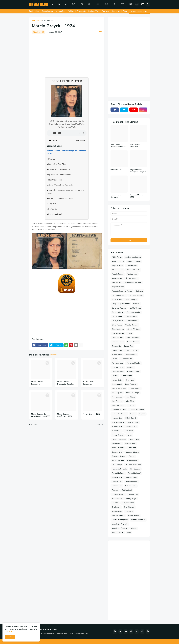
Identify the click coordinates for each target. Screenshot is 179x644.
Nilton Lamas (130, 444)
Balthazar (139, 291)
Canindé (136, 304)
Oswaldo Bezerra (119, 456)
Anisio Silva (117, 283)
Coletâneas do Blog (119, 11)
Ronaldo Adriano (119, 494)
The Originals (129, 507)
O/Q (107, 4)
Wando (134, 528)
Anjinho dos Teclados (133, 283)
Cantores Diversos (119, 308)
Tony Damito (117, 511)
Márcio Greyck (49, 21)
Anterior (34, 424)
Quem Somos (47, 11)
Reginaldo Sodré (134, 473)
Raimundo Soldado (119, 469)
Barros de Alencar (136, 295)
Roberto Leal (117, 482)
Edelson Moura (118, 342)
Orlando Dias (117, 452)
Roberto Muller (131, 482)
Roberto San (117, 486)
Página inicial (37, 21)
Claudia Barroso (131, 325)
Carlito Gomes (135, 308)
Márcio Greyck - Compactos (89, 383)
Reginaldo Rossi (118, 473)
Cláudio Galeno (118, 329)
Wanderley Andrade (120, 524)
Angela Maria (117, 278)
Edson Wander (133, 342)
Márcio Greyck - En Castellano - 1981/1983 (41, 415)
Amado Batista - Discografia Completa (118, 146)
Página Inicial (34, 11)
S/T (122, 4)
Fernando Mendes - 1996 (137, 196)
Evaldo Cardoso (132, 350)
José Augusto (117, 393)
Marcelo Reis (117, 418)
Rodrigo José (127, 490)
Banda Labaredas (119, 295)
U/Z (131, 4)
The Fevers (116, 507)
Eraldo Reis (129, 346)
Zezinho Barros (118, 532)
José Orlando (117, 397)
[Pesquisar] (148, 4)
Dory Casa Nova (133, 338)
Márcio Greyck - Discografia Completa (66, 383)
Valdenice (129, 511)
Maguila (142, 414)
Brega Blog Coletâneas (121, 304)
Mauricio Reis (117, 427)
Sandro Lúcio (117, 499)
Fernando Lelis (126, 359)
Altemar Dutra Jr (133, 270)
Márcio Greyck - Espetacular (37, 383)
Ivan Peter (130, 380)
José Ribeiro (130, 397)
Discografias (60, 11)
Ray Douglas (135, 469)
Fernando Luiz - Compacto (116, 196)
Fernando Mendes (134, 363)
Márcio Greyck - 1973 (92, 414)
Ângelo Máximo (132, 278)
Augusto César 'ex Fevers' (122, 291)
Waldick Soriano (118, 516)
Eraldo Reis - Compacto (135, 146)
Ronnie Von (133, 494)
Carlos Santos (131, 316)
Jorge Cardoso (131, 384)
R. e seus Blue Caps (133, 465)
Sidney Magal (131, 499)
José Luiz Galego (133, 393)
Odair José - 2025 (117, 170)
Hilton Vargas (126, 376)
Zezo (129, 532)
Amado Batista (118, 274)
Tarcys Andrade (128, 503)
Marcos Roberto (118, 422)
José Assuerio (135, 388)
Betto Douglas (131, 300)
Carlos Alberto (118, 312)
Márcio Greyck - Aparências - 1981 (65, 415)
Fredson (130, 367)
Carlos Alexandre (134, 312)
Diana (130, 333)
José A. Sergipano (119, 388)
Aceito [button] (10, 637)
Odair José (132, 448)
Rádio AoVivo (94, 11)
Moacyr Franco (118, 435)
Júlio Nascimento (119, 405)
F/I (82, 4)
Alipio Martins (117, 266)
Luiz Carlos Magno (119, 414)
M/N (98, 4)
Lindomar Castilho (137, 410)
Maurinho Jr (117, 431)
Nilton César (117, 444)
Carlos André (117, 316)
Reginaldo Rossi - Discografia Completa (138, 171)
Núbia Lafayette (118, 448)
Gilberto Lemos (133, 372)
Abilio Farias (117, 257)
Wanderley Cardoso (120, 528)
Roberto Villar (131, 486)
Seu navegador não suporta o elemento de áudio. (67, 133)
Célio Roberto (132, 321)
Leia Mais (9, 632)
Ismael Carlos (117, 380)
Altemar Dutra (118, 270)
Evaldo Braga (117, 350)
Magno (133, 414)
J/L (89, 4)
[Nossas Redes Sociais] (140, 11)
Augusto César (118, 287)
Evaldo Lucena (131, 355)
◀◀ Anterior (53, 141)
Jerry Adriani (117, 384)
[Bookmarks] (142, 4)
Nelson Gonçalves (119, 439)
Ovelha (132, 456)
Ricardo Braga (131, 477)
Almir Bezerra (132, 266)
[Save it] (100, 32)
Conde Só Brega (134, 329)
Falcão (114, 359)
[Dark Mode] (137, 4)
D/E (74, 4)
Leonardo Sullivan (119, 410)
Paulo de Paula (118, 460)
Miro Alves (129, 431)
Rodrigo (115, 490)
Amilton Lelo (132, 274)
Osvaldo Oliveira (132, 452)
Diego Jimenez (117, 338)
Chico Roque (117, 325)
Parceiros (105, 11)
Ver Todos (54, 355)
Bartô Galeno (117, 300)
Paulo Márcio (132, 460)
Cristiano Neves (118, 333)
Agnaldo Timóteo (134, 261)
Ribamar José (117, 477)
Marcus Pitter (133, 422)
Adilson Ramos (118, 261)
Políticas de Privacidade (77, 11)
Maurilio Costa (131, 427)
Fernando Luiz (117, 363)
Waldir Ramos (134, 516)
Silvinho (115, 503)
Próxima (100, 424)
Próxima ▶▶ (81, 141)
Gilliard (115, 376)
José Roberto (117, 401)
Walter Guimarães (138, 520)
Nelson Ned (134, 439)
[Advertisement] (67, 54)
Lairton (131, 405)
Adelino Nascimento (133, 257)
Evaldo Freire (117, 355)
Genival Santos (118, 372)
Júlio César (130, 401)
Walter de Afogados (120, 520)
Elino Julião (116, 346)
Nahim (129, 435)
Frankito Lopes (118, 367)
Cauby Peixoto (118, 321)
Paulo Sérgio (117, 465)
